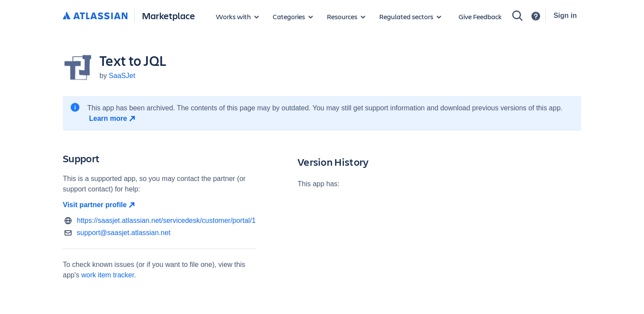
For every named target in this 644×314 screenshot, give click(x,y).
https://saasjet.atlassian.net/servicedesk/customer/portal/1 (166, 220)
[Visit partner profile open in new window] (159, 205)
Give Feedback (480, 16)
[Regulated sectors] (410, 17)
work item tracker (108, 275)
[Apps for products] (237, 17)
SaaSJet (122, 76)
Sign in (565, 15)
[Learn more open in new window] (113, 119)
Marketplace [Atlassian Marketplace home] (168, 15)
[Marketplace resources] (346, 17)
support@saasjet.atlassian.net (124, 233)
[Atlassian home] (95, 16)
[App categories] (293, 17)
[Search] (517, 16)
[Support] (536, 16)
